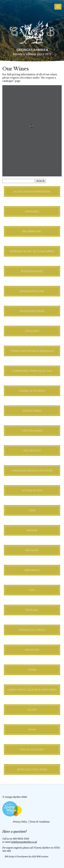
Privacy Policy (20, 822)
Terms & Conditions (40, 822)
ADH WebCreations (40, 857)
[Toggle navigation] (58, 7)
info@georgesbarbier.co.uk (24, 842)
